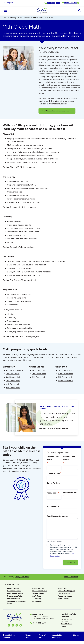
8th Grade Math (39, 377)
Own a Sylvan (8, 3)
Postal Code (53, 493)
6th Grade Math (39, 370)
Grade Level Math (31, 18)
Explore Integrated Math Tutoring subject (21, 336)
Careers (64, 626)
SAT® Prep (37, 596)
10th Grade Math (65, 374)
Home (5, 18)
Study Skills (62, 588)
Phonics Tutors (38, 588)
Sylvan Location (55, 506)
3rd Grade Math (13, 381)
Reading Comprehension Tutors (17, 602)
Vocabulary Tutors (40, 591)
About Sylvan (66, 624)
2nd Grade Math (13, 377)
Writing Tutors (38, 593)
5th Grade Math (13, 388)
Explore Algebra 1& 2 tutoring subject (19, 167)
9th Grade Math (65, 370)
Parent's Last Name (69, 460)
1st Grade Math (13, 374)
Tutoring (13, 18)
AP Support (37, 601)
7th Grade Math (39, 374)
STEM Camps (63, 599)
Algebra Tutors (13, 588)
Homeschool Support (66, 591)
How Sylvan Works (68, 614)
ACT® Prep (37, 599)
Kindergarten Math (14, 370)
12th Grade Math (65, 381)
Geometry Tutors (14, 591)
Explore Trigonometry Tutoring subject (20, 207)
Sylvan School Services (67, 620)
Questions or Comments (57, 516)
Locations (65, 617)
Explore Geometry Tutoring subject (18, 247)
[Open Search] (79, 11)
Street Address (53, 483)
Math (20, 18)
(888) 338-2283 (22, 577)
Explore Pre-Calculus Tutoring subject (19, 280)
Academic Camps (65, 596)
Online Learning (64, 593)
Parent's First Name (53, 460)
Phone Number (70, 495)
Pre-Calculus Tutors (15, 593)
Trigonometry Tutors (15, 596)
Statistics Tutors (14, 599)
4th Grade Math (13, 384)
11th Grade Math (65, 377)
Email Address (54, 473)
